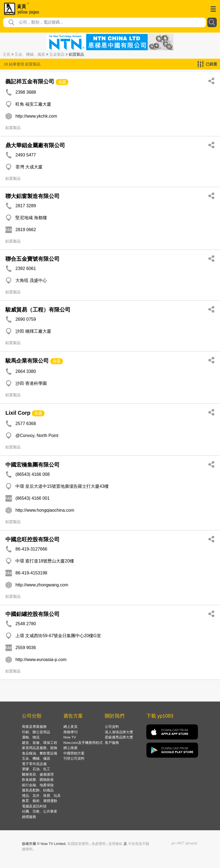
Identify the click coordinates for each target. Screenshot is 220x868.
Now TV (70, 737)
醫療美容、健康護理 (38, 774)
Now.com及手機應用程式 (83, 743)
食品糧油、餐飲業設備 (40, 753)
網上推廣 (70, 748)
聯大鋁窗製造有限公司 (33, 196)
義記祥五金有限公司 (30, 81)
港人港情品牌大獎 (119, 732)
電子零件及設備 (34, 764)
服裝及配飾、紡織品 (38, 790)
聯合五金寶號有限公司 (33, 259)
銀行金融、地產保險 (38, 785)
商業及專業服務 (34, 727)
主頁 (7, 54)
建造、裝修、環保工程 (40, 743)
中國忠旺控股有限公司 (33, 539)
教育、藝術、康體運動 (40, 801)
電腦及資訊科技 (34, 806)
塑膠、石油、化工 (36, 769)
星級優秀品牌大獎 (119, 737)
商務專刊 (70, 732)
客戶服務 (112, 743)
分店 (62, 82)
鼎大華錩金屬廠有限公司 (35, 145)
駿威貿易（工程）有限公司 (38, 310)
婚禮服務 (29, 817)
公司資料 (112, 727)
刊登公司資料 (74, 758)
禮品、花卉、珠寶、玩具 (41, 796)
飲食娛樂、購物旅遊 (38, 780)
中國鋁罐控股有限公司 (33, 614)
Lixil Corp (18, 413)
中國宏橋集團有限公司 (33, 465)
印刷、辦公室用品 (36, 732)
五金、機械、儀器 (30, 54)
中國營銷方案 (74, 753)
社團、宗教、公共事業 (40, 811)
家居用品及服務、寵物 (40, 748)
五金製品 (57, 54)
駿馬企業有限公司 (27, 361)
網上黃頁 (70, 727)
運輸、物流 (31, 737)
